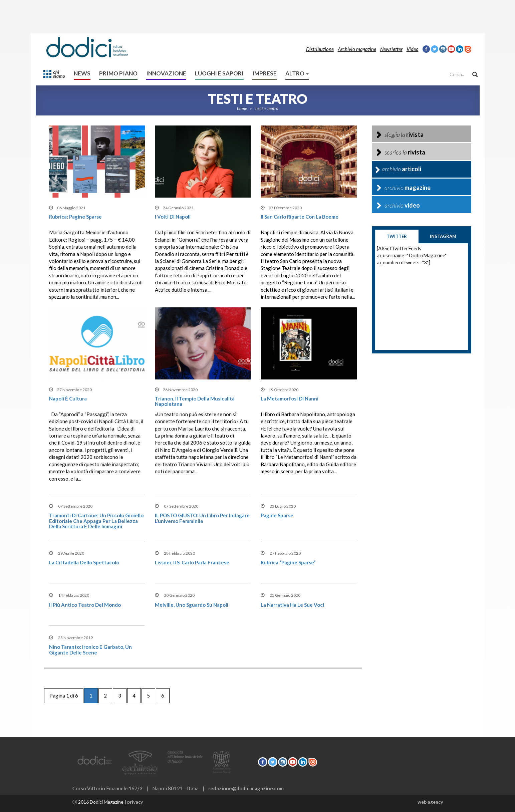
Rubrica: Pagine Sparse (75, 217)
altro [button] (297, 73)
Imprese (265, 73)
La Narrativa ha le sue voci (292, 605)
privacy (135, 802)
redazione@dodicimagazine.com (246, 788)
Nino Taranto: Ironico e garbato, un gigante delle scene (90, 650)
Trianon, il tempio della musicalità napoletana (195, 401)
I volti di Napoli (173, 217)
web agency (430, 802)
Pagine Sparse (277, 515)
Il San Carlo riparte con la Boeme (300, 217)
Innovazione (166, 73)
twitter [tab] (397, 236)
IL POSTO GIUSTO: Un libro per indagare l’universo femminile (202, 518)
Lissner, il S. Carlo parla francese (192, 562)
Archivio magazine (357, 49)
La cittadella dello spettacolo (84, 562)
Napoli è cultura (68, 398)
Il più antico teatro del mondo (85, 605)
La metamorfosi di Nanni (290, 398)
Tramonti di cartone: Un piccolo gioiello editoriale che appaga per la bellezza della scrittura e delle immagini (96, 521)
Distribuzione (320, 49)
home (242, 108)
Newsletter (391, 49)
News (82, 73)
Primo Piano (118, 73)
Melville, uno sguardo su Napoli (192, 605)
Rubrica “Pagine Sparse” (288, 562)
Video (413, 49)
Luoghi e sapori (219, 73)
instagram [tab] (443, 236)
